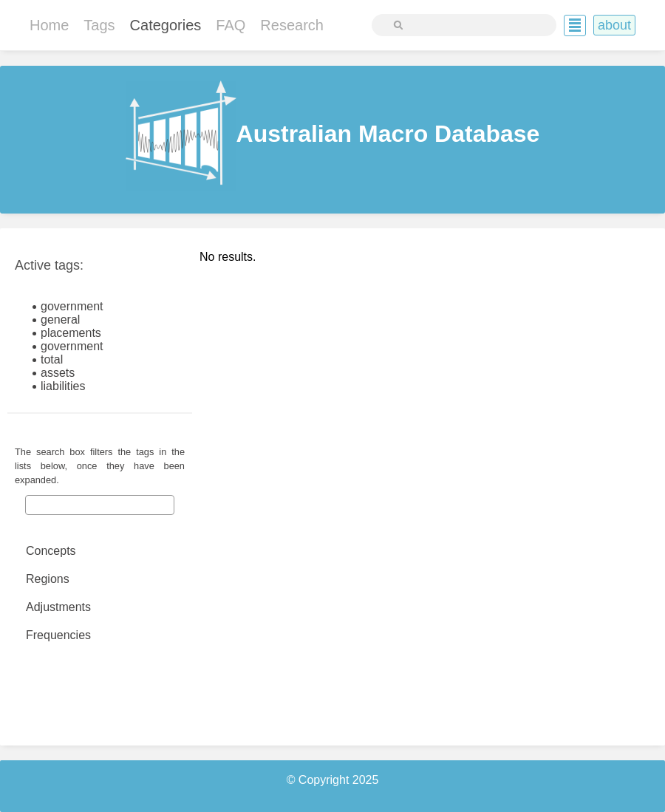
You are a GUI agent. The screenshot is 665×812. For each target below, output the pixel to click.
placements (71, 333)
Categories (166, 25)
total (52, 359)
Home (49, 25)
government (72, 306)
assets (58, 373)
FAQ (231, 25)
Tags (99, 25)
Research (292, 25)
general (60, 320)
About (614, 25)
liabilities (63, 386)
